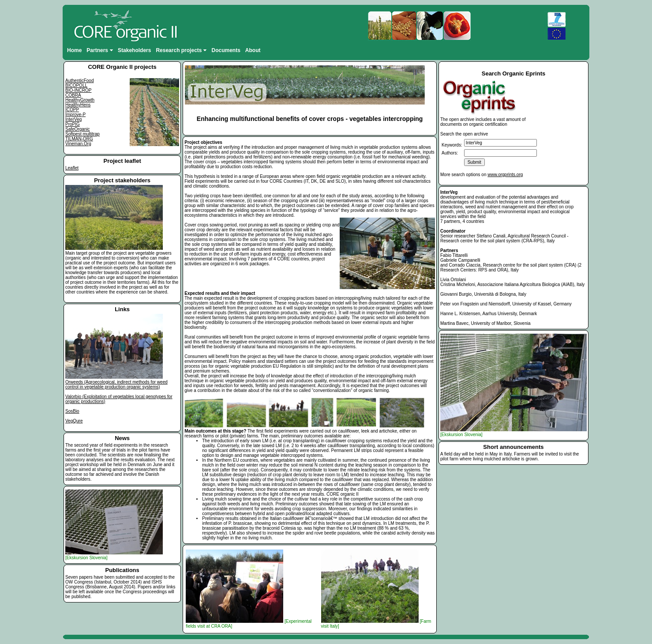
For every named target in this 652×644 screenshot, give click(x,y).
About (253, 50)
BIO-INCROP (78, 90)
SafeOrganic (78, 129)
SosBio (72, 411)
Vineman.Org (78, 144)
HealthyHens (78, 105)
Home (74, 50)
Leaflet (72, 168)
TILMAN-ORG (79, 139)
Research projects (181, 50)
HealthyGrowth (80, 100)
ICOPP (72, 110)
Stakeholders (134, 50)
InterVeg (73, 119)
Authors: (450, 153)
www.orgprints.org (505, 175)
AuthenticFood (80, 81)
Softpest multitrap (82, 134)
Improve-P (75, 115)
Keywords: (452, 145)
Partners (100, 50)
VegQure (74, 421)
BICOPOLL (76, 85)
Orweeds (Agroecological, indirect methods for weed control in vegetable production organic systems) (116, 384)
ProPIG (73, 124)
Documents (226, 50)
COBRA (73, 95)
